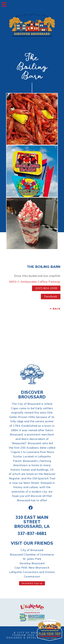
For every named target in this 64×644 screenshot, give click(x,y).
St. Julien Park (32, 559)
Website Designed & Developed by (32, 636)
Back (57, 309)
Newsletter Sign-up (32, 583)
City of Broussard (32, 550)
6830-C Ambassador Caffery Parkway (35, 282)
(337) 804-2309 (46, 288)
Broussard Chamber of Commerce (32, 554)
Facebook (51, 296)
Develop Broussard (32, 563)
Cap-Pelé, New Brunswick (32, 568)
